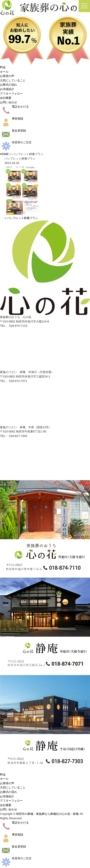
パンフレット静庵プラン (22, 218)
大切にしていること (13, 80)
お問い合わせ (9, 102)
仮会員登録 (13, 130)
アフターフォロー (11, 94)
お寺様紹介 (7, 89)
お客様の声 (7, 76)
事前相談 (12, 119)
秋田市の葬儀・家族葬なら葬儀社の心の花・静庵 (47, 814)
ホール (4, 72)
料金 (3, 67)
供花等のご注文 (16, 142)
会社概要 (6, 98)
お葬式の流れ (9, 85)
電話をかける (14, 107)
